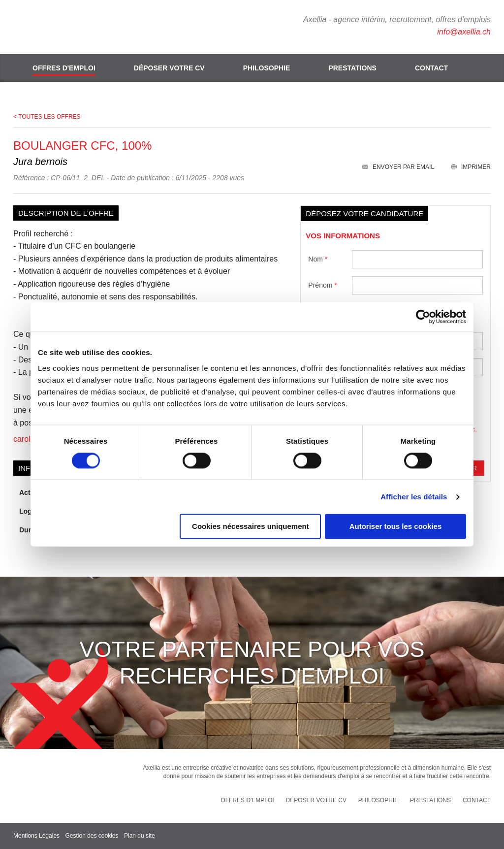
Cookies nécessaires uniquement (251, 527)
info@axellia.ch (464, 32)
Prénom (322, 285)
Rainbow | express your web (456, 836)
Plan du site (140, 836)
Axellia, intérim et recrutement (70, 27)
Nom (318, 259)
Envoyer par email (398, 167)
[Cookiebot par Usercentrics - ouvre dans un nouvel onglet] (423, 317)
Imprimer (471, 167)
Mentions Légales (36, 836)
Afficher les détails (414, 497)
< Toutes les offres (47, 117)
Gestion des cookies (92, 836)
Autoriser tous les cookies (396, 527)
